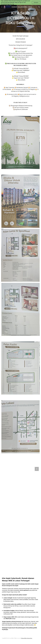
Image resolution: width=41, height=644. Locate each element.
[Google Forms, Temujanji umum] (20, 519)
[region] (20, 2)
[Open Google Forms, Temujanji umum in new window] (37, 469)
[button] (2, 7)
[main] (20, 19)
